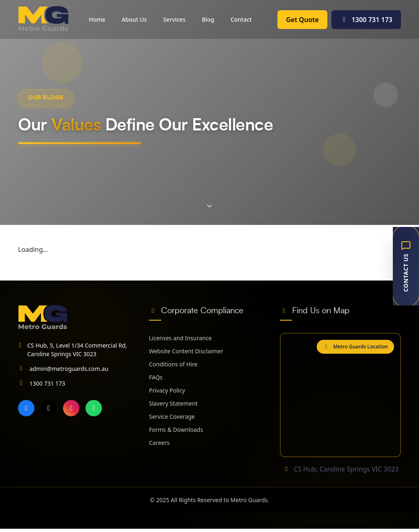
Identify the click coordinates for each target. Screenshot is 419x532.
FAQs (156, 377)
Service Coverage (172, 416)
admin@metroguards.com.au (69, 369)
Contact (241, 19)
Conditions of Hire (173, 364)
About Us (134, 19)
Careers (159, 443)
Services (175, 19)
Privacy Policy (167, 390)
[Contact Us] (406, 266)
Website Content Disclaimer (186, 351)
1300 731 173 (366, 20)
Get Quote (302, 20)
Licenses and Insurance (180, 338)
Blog (208, 19)
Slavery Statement (173, 403)
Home (97, 19)
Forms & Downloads (176, 430)
